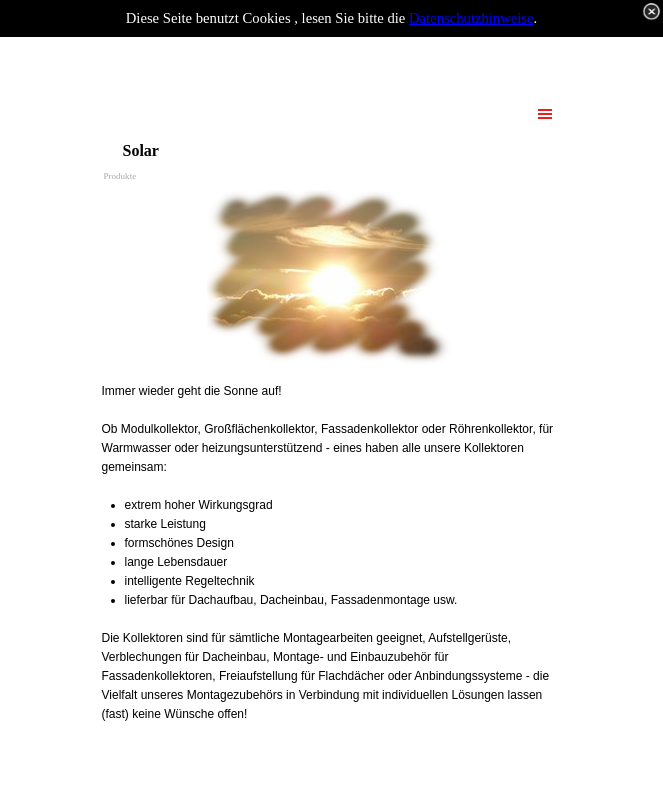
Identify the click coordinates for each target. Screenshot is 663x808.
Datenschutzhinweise (471, 18)
